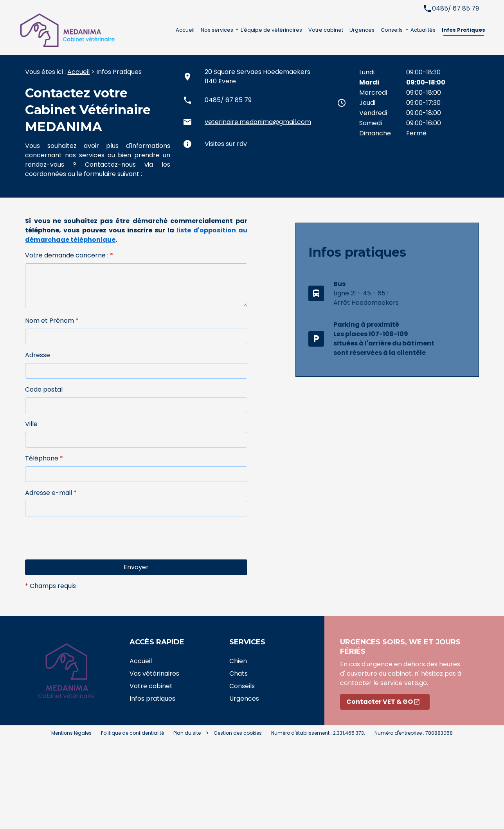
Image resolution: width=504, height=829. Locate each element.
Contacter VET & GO (383, 702)
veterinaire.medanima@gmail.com (258, 122)
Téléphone (44, 458)
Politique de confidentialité (132, 733)
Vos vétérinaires (154, 673)
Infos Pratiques (463, 30)
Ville (31, 424)
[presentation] (85, 552)
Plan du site (187, 733)
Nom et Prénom (52, 321)
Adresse (38, 355)
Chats (238, 673)
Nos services (217, 30)
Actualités (423, 30)
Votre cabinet (326, 30)
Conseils (392, 30)
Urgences (362, 30)
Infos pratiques (152, 699)
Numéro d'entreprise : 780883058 (414, 733)
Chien (238, 661)
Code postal (44, 389)
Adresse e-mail (51, 493)
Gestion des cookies (238, 733)
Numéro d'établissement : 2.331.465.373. (318, 733)
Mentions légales (71, 733)
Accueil (185, 30)
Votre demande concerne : (69, 255)
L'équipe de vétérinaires (271, 30)
